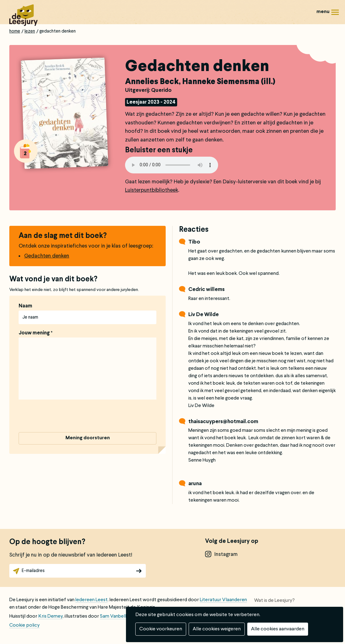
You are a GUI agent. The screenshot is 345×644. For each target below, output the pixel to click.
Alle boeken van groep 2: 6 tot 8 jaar (26, 151)
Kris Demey (50, 616)
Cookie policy (25, 625)
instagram (226, 555)
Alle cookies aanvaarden (278, 629)
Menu (335, 14)
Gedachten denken (47, 256)
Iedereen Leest (92, 600)
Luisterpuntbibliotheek (152, 190)
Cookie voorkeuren (161, 629)
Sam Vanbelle (114, 616)
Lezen (30, 31)
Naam (25, 306)
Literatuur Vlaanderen (223, 600)
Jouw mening (34, 333)
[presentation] (66, 417)
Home (15, 31)
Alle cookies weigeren (217, 629)
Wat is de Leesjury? (274, 601)
